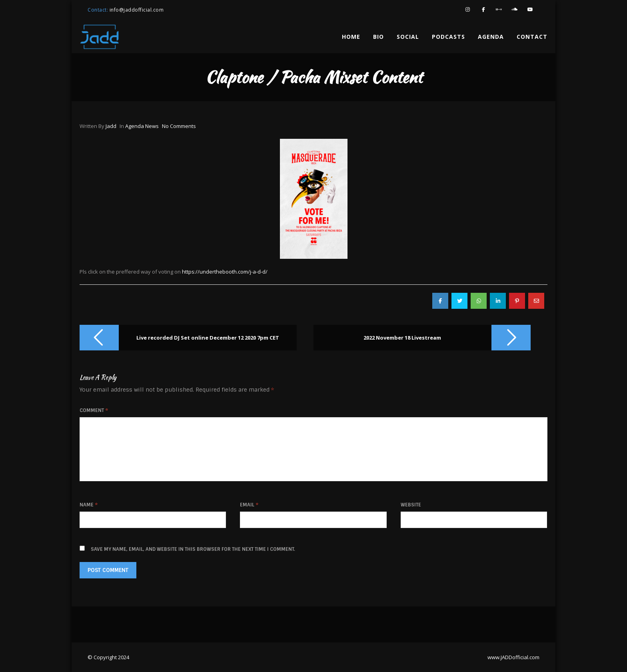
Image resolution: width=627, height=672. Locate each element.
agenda (135, 126)
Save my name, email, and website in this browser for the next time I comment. (193, 549)
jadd (111, 126)
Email (249, 505)
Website (411, 505)
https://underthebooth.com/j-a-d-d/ (225, 272)
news (152, 126)
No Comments (179, 126)
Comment (94, 410)
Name (89, 505)
